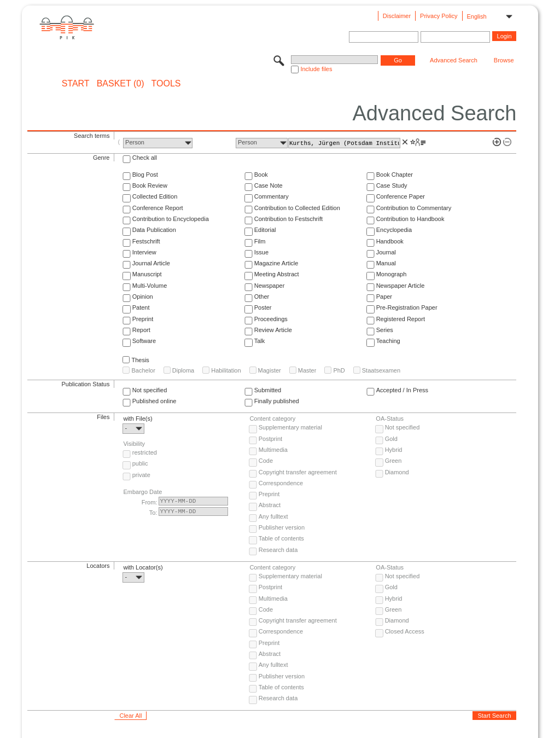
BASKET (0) (121, 84)
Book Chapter (395, 175)
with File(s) (138, 419)
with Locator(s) (143, 567)
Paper (384, 297)
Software (144, 341)
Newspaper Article (401, 286)
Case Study (392, 185)
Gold (391, 439)
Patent (141, 307)
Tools (166, 84)
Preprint (143, 319)
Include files (316, 69)
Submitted (268, 390)
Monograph (392, 274)
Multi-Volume (150, 286)
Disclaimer (397, 16)
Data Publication (154, 230)
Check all (145, 158)
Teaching (388, 341)
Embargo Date (142, 492)
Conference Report (158, 208)
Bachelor (143, 370)
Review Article (273, 330)
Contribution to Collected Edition (297, 208)
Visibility (134, 444)
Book (261, 175)
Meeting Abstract (277, 274)
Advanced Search (454, 60)
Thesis (140, 360)
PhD (339, 370)
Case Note (269, 185)
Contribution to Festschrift (288, 219)
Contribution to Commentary (414, 208)
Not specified (150, 390)
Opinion (143, 297)
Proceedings (271, 319)
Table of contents (281, 538)
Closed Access (405, 631)
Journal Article (151, 263)
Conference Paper (401, 196)
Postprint (270, 439)
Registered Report (401, 319)
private (141, 475)
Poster (263, 307)
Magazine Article (276, 263)
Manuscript (147, 274)
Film (260, 241)
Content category (272, 419)
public (140, 463)
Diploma (183, 370)
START (76, 84)
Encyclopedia (394, 230)
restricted (145, 452)
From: (150, 502)
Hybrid (394, 450)
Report (141, 330)
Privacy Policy (439, 16)
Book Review (150, 185)
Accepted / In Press (402, 390)
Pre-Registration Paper (407, 307)
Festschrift (146, 241)
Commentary (272, 196)
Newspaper (270, 286)
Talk (260, 341)
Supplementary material (290, 427)
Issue (261, 252)
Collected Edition (155, 196)
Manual (386, 263)
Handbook (390, 241)
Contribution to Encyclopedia (171, 219)
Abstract (270, 505)
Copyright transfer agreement (298, 472)
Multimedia (273, 450)
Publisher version (282, 527)
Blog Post (145, 175)
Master (307, 370)
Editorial (265, 230)
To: (153, 513)
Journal (386, 252)
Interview (144, 252)
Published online (154, 401)
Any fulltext (273, 516)
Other (262, 297)
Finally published (277, 401)
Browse (504, 60)
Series (385, 330)
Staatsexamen (381, 370)
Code (266, 461)
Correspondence (281, 483)
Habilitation (226, 370)
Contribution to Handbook (410, 219)
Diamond (397, 472)
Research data (278, 550)
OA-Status (390, 419)
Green (393, 461)
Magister (270, 370)
